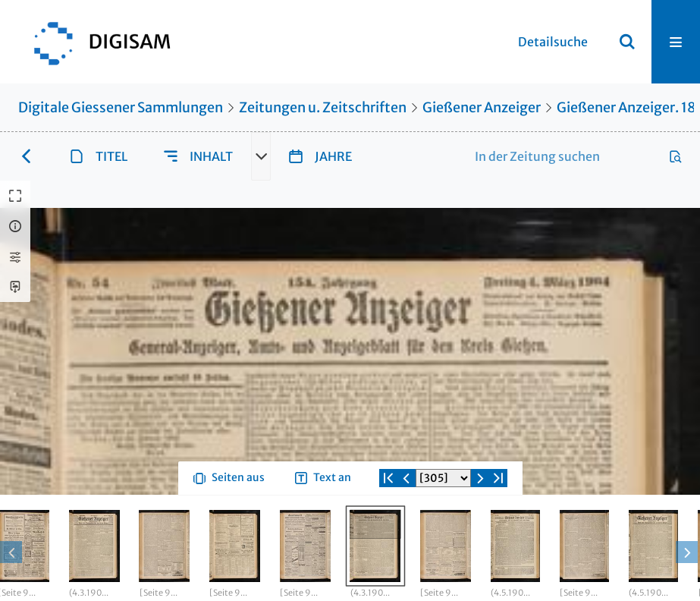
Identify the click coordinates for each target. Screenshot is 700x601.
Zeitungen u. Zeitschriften (323, 107)
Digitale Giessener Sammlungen (121, 107)
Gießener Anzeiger (482, 107)
